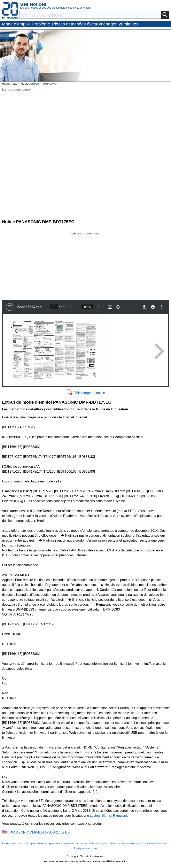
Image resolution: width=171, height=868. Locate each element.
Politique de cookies (86, 848)
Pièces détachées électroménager (84, 24)
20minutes (129, 24)
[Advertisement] (86, 265)
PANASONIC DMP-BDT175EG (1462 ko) (40, 832)
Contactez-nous (132, 843)
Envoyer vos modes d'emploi (18, 843)
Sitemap (115, 843)
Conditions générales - (156, 843)
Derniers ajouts (99, 843)
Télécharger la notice (90, 393)
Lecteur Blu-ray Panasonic (109, 816)
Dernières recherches (75, 843)
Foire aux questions (49, 843)
